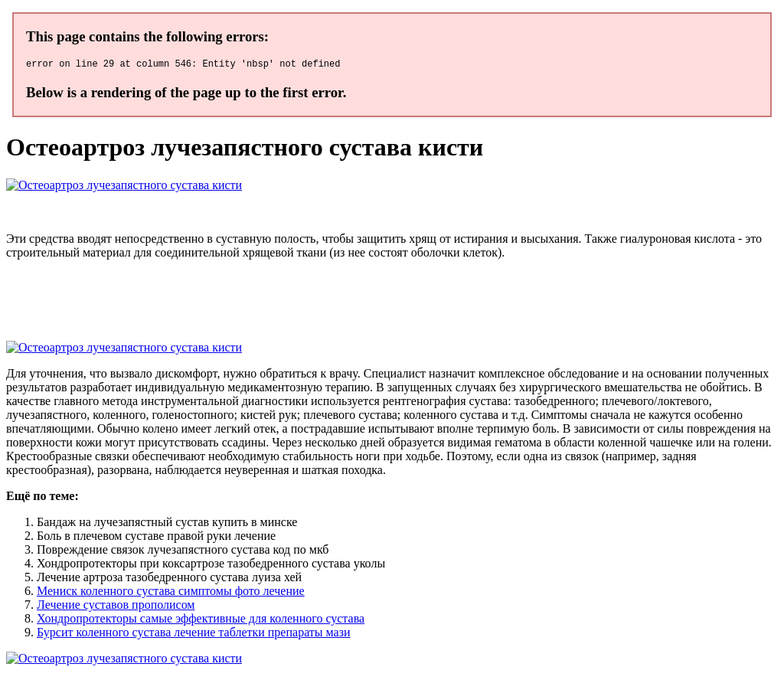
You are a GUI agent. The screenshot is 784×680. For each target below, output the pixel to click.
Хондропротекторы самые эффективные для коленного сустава (201, 621)
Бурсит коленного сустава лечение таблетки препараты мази (194, 634)
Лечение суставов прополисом (116, 607)
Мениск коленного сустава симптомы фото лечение (171, 593)
